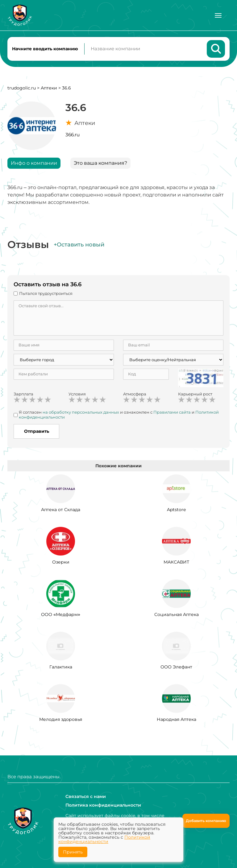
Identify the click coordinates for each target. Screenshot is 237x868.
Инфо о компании (34, 163)
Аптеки (49, 88)
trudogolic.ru (22, 88)
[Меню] (218, 15)
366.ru (73, 135)
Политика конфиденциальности (103, 805)
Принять (73, 852)
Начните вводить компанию (45, 49)
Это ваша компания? (100, 163)
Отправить (37, 432)
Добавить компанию (206, 821)
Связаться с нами (86, 796)
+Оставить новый (79, 245)
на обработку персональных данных (81, 412)
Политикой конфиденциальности (104, 839)
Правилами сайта (172, 412)
